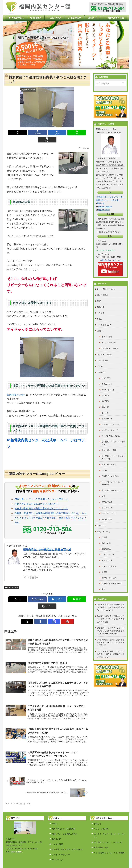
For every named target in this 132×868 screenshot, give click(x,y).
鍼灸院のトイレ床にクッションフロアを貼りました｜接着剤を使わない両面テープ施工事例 (111, 631)
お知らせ (98, 811)
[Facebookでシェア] (30, 133)
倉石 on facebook (105, 207)
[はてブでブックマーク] (47, 133)
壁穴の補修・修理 (101, 835)
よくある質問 (57, 832)
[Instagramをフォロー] (33, 570)
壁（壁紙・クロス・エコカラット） (108, 830)
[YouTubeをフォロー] (37, 570)
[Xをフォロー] (25, 570)
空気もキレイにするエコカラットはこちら (37, 497)
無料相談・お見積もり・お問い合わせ (67, 837)
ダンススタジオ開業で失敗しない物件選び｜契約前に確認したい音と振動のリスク (111, 654)
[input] (110, 84)
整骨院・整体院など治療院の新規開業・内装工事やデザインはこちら (51, 506)
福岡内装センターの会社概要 (64, 816)
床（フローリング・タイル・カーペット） (109, 823)
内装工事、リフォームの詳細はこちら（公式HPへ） (42, 492)
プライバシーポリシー (61, 842)
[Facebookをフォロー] (29, 570)
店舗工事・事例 (12, 580)
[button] (82, 133)
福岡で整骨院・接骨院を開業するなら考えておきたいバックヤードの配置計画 (111, 643)
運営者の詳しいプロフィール (113, 260)
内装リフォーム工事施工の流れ (65, 821)
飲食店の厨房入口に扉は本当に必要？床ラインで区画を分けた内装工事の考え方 (111, 619)
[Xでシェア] (13, 133)
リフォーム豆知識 (101, 816)
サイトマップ (57, 847)
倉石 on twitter (104, 210)
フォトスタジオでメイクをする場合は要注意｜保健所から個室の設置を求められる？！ (111, 607)
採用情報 (101, 203)
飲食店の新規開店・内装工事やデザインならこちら (41, 502)
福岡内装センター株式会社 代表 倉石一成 (47, 542)
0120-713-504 (17, 839)
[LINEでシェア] (64, 133)
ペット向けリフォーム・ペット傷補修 (109, 840)
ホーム (55, 811)
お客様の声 (56, 826)
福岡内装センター (16, 388)
